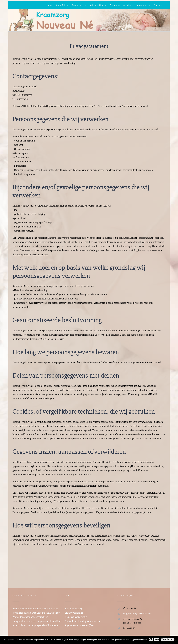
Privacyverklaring (74, 613)
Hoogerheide (19, 621)
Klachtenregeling (73, 609)
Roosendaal (25, 617)
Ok (151, 639)
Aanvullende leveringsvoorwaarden (83, 621)
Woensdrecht (39, 617)
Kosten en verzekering (76, 617)
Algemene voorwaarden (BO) (79, 625)
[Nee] (175, 640)
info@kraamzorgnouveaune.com (137, 614)
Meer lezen (167, 639)
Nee (157, 639)
